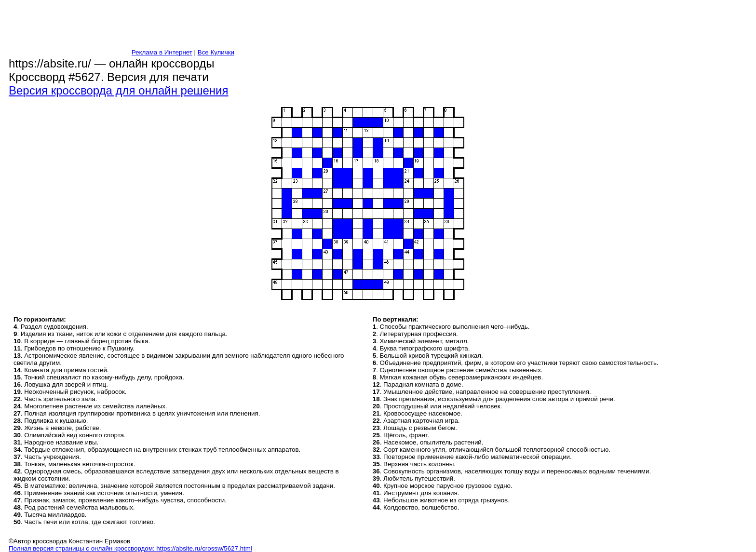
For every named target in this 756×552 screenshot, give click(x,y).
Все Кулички (216, 52)
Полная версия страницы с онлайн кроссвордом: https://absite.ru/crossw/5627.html (130, 548)
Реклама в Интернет (162, 52)
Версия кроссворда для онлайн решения (119, 90)
